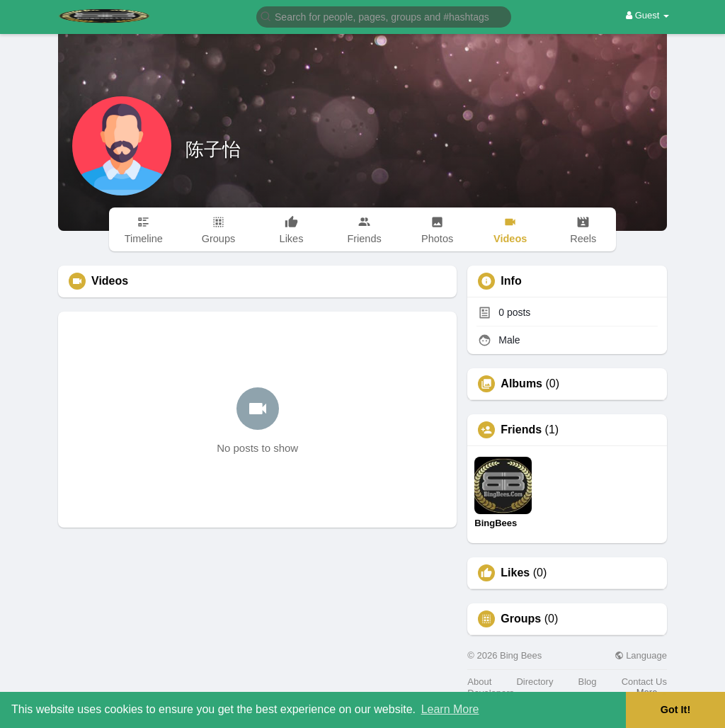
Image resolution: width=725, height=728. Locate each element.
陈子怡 (213, 149)
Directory (535, 682)
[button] (384, 16)
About (479, 682)
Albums (521, 384)
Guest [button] (647, 15)
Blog (588, 682)
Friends (521, 430)
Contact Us (644, 682)
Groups (521, 619)
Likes (515, 573)
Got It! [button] (675, 710)
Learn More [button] (450, 709)
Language (641, 655)
